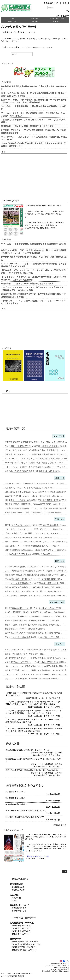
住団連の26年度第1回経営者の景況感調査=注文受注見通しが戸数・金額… (35, 575)
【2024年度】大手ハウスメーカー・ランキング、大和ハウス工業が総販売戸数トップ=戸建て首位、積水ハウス (33, 272)
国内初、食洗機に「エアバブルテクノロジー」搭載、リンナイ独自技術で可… (37, 542)
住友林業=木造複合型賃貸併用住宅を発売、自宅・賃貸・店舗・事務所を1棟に (34, 88)
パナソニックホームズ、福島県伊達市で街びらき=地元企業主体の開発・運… (37, 666)
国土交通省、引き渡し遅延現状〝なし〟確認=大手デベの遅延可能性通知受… (37, 492)
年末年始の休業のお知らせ (16, 804)
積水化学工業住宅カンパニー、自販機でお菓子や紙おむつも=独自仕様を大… (37, 670)
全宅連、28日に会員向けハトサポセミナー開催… (25, 654)
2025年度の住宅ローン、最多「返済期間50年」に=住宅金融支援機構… (34, 513)
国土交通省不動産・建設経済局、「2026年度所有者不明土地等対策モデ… (35, 504)
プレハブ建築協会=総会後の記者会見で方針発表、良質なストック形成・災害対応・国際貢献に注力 (33, 145)
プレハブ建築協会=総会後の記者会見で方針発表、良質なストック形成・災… (37, 571)
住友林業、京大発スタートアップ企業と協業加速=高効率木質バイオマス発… (37, 454)
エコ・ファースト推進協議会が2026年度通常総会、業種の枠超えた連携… (35, 583)
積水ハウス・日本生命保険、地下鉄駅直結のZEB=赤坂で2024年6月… (34, 679)
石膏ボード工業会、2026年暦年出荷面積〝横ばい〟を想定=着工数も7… (35, 591)
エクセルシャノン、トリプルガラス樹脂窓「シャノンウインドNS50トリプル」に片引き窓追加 (33, 302)
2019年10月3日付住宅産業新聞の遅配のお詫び (25, 817)
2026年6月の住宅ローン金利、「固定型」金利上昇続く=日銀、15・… (34, 496)
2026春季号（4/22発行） (22, 926)
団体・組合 (60, 561)
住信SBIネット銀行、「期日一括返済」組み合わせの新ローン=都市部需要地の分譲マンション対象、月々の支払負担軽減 (34, 101)
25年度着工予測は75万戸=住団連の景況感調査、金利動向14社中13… (33, 633)
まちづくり (60, 644)
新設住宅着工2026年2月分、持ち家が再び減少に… (26, 629)
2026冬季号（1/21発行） (22, 928)
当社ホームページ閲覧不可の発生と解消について (26, 811)
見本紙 (14, 900)
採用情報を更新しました (16, 792)
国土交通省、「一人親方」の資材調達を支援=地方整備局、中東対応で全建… (37, 500)
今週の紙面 (35, 18)
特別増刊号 (55, 698)
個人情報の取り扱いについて (60, 964)
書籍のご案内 (12, 21)
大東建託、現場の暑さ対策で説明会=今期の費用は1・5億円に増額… (33, 471)
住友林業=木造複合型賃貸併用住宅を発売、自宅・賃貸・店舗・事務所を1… (36, 442)
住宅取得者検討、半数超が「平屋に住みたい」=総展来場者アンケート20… (36, 596)
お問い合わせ (57, 21)
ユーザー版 (46, 698)
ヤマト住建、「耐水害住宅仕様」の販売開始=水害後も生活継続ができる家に (33, 108)
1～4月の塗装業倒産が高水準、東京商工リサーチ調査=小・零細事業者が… (36, 612)
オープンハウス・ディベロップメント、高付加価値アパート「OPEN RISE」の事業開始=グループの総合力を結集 (33, 289)
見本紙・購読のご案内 (57, 18)
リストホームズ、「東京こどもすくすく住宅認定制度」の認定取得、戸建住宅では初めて (34, 138)
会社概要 (35, 21)
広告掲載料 (16, 898)
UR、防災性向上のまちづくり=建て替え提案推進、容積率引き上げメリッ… (36, 658)
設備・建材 (60, 519)
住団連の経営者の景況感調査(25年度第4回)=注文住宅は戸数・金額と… (34, 587)
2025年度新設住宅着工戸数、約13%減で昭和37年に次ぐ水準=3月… (33, 621)
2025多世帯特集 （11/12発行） (25, 947)
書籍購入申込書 (18, 890)
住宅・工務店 (59, 436)
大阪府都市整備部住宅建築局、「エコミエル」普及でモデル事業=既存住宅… (37, 508)
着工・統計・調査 (57, 602)
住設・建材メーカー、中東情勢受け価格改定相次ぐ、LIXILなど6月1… (34, 546)
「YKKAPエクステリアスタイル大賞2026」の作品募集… (28, 554)
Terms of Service (60, 971)
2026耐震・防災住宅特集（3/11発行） (27, 944)
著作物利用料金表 (19, 908)
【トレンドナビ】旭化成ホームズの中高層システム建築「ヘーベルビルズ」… (37, 467)
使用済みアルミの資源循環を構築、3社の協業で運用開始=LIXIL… (32, 538)
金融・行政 (60, 478)
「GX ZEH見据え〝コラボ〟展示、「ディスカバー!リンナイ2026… (33, 533)
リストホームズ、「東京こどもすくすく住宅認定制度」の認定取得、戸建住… (37, 459)
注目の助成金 (55, 755)
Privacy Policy (47, 971)
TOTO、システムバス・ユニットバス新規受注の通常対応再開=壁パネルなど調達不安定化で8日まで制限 (34, 94)
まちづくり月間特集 (52, 707)
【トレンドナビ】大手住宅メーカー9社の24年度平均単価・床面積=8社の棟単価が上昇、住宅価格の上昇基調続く (34, 278)
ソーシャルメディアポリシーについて (57, 966)
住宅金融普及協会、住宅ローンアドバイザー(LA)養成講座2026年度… (33, 579)
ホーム (12, 18)
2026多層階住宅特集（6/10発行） (26, 942)
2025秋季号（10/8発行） (22, 931)
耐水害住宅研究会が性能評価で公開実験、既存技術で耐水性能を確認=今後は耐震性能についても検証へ (33, 295)
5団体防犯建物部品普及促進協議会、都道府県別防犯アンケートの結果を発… (37, 550)
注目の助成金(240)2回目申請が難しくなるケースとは (27, 750)
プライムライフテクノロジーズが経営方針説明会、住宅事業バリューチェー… (37, 450)
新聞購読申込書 (18, 887)
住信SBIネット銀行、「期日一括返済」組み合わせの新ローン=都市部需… (35, 484)
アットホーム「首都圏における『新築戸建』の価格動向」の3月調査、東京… (37, 616)
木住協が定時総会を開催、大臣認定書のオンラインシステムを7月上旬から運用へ (33, 121)
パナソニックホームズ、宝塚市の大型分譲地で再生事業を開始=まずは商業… (37, 650)
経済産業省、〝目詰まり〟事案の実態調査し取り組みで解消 (27, 126)
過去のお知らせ (60, 825)
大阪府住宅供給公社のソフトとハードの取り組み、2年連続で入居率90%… (36, 662)
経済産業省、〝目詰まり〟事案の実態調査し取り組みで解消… (31, 488)
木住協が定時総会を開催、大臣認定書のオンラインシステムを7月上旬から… (37, 567)
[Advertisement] (34, 177)
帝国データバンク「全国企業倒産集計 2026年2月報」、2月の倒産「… (34, 637)
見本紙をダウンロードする (38, 856)
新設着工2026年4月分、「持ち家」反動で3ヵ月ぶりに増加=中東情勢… (34, 608)
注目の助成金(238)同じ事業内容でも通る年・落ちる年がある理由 (32, 770)
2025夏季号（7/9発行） (21, 934)
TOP (65, 871)
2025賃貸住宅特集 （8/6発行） (24, 950)
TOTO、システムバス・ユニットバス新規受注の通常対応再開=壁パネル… (35, 525)
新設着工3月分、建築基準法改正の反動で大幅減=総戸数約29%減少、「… (35, 625)
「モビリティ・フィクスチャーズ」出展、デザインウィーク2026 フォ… (35, 529)
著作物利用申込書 (19, 911)
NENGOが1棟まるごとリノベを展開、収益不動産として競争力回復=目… (35, 463)
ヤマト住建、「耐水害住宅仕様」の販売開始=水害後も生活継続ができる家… (37, 446)
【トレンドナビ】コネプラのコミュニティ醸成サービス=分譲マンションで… (37, 675)
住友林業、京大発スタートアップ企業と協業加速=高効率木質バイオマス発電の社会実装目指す (33, 131)
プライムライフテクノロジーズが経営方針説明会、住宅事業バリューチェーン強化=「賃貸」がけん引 (34, 114)
